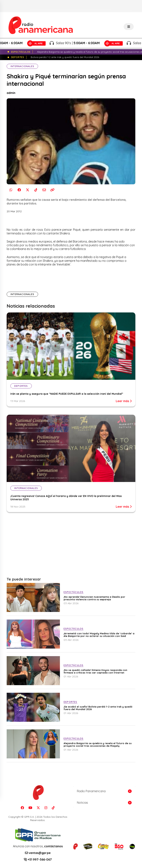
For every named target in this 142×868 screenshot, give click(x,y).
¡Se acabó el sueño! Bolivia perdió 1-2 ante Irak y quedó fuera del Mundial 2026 (98, 708)
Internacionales (22, 66)
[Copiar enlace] (52, 190)
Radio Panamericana (91, 791)
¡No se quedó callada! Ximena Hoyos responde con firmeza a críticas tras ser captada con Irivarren (95, 671)
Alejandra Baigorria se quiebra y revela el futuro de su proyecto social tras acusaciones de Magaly (98, 745)
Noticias (82, 803)
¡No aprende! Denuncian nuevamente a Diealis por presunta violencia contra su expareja (94, 598)
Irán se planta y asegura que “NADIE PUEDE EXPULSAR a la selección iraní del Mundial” (67, 394)
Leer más (124, 401)
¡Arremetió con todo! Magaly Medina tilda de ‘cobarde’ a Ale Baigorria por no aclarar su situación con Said (99, 635)
